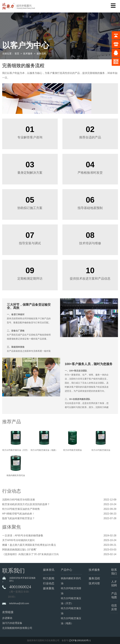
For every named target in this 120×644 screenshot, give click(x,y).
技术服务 (28, 53)
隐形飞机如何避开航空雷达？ (18, 518)
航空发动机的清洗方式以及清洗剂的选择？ (26, 504)
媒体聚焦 (49, 588)
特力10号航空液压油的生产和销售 (21, 509)
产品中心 (66, 570)
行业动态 (49, 583)
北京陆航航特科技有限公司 (17, 628)
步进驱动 (7, 618)
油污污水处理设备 (12, 623)
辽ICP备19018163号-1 (80, 640)
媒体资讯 (49, 570)
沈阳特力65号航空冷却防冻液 (19, 500)
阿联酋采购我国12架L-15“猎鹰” (19, 550)
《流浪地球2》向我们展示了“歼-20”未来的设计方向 (31, 554)
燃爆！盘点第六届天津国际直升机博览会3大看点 (29, 545)
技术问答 (94, 583)
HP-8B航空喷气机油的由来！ (18, 514)
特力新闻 (49, 578)
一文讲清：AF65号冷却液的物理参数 (23, 536)
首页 (17, 53)
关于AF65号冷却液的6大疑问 (18, 540)
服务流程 (94, 578)
